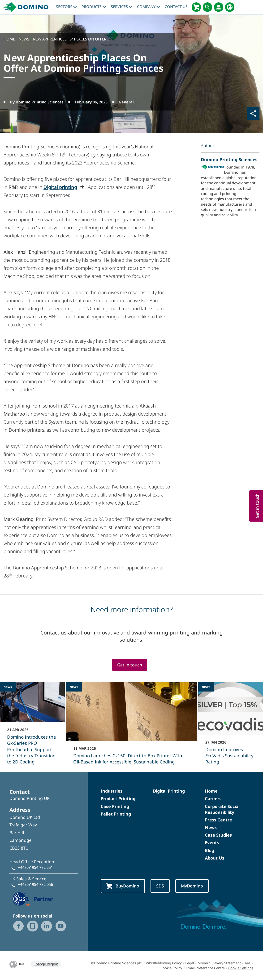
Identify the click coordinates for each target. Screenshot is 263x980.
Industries (112, 791)
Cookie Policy (171, 968)
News (211, 827)
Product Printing (118, 798)
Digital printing (60, 187)
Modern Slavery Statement (219, 963)
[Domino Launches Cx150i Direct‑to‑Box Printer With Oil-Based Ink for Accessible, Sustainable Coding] (132, 726)
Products (94, 7)
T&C (248, 963)
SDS (160, 886)
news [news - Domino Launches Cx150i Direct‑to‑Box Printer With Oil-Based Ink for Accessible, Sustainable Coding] (74, 687)
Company (149, 7)
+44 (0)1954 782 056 (35, 884)
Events (212, 843)
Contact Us (176, 7)
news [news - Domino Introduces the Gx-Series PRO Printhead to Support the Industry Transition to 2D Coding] (8, 687)
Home (211, 791)
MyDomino (192, 886)
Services (122, 7)
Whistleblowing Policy (164, 963)
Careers (213, 798)
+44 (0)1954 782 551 (35, 867)
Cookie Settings (241, 968)
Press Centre (218, 820)
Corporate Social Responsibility (222, 809)
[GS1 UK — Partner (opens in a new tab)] (33, 898)
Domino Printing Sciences (229, 159)
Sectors (66, 7)
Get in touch (130, 665)
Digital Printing (169, 791)
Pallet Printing (116, 814)
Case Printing (115, 806)
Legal (190, 963)
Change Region (46, 964)
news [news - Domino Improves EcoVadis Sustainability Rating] (206, 687)
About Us (215, 858)
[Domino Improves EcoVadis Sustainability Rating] (231, 726)
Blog (209, 850)
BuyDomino (123, 886)
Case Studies (218, 835)
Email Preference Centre (205, 968)
